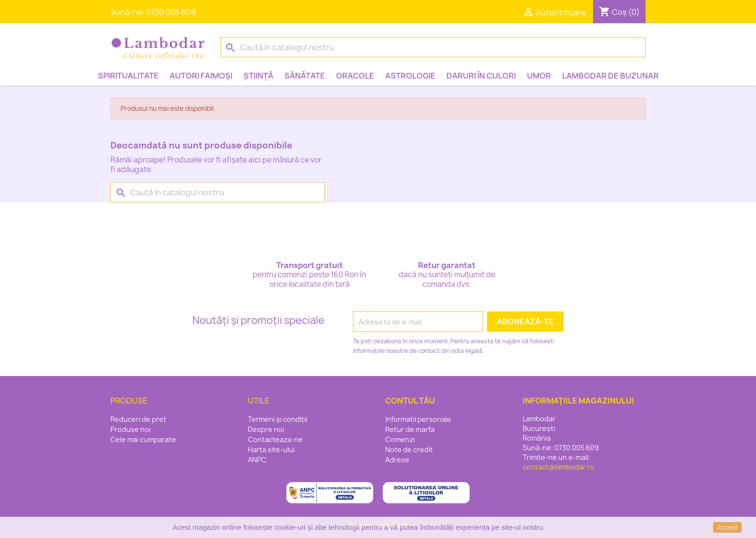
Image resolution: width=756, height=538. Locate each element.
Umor (539, 76)
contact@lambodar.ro (559, 467)
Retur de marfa (410, 429)
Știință (258, 76)
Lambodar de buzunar (610, 76)
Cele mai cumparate (143, 439)
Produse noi (130, 429)
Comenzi (400, 439)
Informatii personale (418, 419)
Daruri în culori (481, 76)
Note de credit (409, 450)
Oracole (355, 76)
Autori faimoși (201, 76)
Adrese (397, 460)
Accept (727, 527)
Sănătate (305, 76)
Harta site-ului (271, 450)
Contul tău (410, 401)
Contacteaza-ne (275, 439)
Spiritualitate (128, 76)
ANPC (257, 460)
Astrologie (410, 76)
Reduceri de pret (138, 419)
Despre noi (266, 429)
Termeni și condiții (277, 419)
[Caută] (433, 47)
